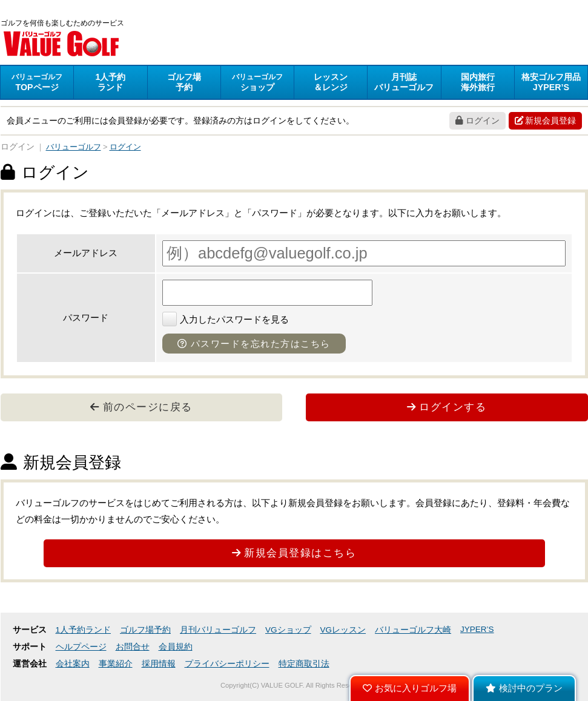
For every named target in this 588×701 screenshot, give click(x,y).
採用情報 (159, 664)
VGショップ (288, 630)
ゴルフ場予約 (145, 630)
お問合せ (133, 647)
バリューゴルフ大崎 (413, 630)
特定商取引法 (304, 664)
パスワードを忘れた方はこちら (254, 344)
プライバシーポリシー (227, 664)
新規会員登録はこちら (294, 553)
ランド (110, 82)
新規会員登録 (545, 120)
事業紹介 (116, 664)
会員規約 (176, 647)
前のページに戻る (141, 407)
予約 (184, 82)
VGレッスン (343, 630)
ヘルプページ (81, 647)
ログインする (447, 407)
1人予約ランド (84, 630)
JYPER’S (477, 629)
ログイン (477, 120)
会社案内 (73, 664)
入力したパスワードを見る (226, 319)
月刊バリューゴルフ (218, 630)
